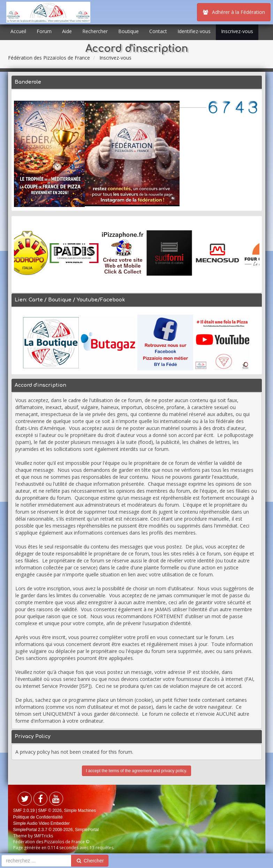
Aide (67, 31)
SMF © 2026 (50, 811)
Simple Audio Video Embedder (42, 823)
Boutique (128, 31)
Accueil (18, 31)
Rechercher (95, 31)
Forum (44, 31)
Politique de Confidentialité (38, 817)
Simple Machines (80, 811)
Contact (158, 31)
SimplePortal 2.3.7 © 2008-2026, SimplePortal (56, 830)
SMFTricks (43, 836)
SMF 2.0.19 (24, 811)
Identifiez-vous (194, 31)
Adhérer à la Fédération (234, 12)
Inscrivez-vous (237, 31)
